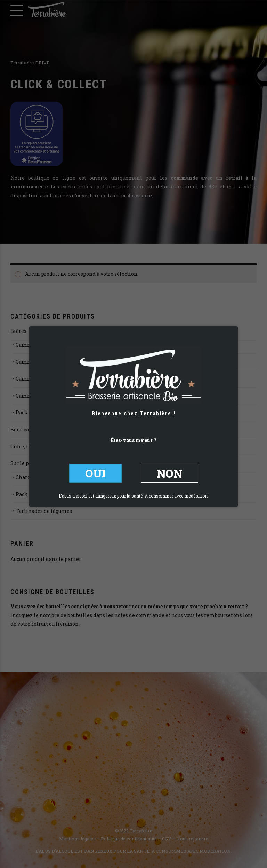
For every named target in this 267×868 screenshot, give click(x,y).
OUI (95, 473)
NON (169, 473)
